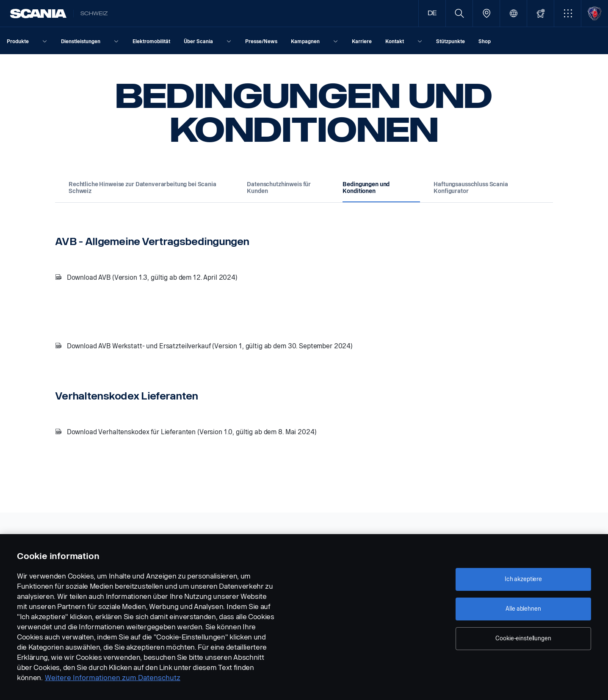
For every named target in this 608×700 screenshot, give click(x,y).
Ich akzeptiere (523, 579)
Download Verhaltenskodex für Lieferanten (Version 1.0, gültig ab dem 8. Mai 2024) (192, 432)
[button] (568, 13)
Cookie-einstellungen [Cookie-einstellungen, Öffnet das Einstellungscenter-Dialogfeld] (523, 638)
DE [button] (432, 13)
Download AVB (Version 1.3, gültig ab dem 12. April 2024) (152, 277)
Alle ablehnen (523, 609)
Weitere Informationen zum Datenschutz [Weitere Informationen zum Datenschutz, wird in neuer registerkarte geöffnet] (113, 678)
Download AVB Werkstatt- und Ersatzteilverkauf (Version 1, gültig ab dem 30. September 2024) (210, 346)
